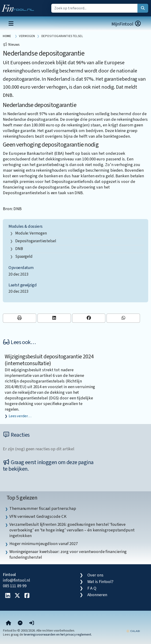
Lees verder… (20, 416)
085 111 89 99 (15, 586)
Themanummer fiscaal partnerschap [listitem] (43, 508)
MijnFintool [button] (126, 24)
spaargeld (24, 256)
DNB (19, 249)
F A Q (92, 588)
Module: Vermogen (31, 233)
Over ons (95, 575)
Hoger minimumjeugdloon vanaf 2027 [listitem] (44, 544)
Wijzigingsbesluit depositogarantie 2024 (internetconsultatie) (49, 360)
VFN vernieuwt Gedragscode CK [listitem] (38, 516)
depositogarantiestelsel (36, 241)
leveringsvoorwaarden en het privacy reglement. (58, 635)
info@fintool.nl (16, 580)
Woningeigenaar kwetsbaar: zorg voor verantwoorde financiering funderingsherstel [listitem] (68, 554)
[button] (32, 623)
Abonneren (97, 595)
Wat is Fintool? (100, 582)
